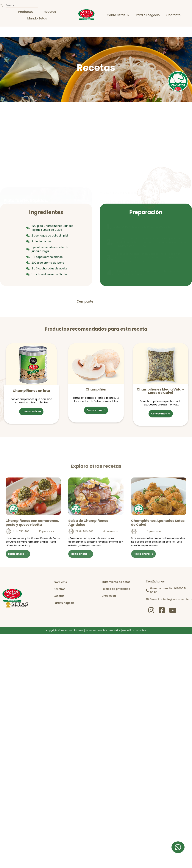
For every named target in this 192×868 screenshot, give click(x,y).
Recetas (118, 119)
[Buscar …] (22, 6)
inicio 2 (107, 119)
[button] (100, 302)
